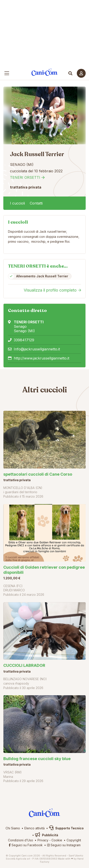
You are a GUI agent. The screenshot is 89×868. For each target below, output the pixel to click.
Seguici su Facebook (26, 845)
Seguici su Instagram (64, 845)
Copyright (74, 840)
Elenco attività (35, 828)
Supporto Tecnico (66, 828)
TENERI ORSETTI (25, 177)
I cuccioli (17, 203)
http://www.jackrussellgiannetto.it (42, 358)
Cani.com (44, 72)
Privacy (43, 840)
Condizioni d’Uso (21, 840)
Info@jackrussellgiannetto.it (37, 349)
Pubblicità (47, 835)
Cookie (57, 840)
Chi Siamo (13, 828)
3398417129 (24, 340)
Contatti (36, 203)
